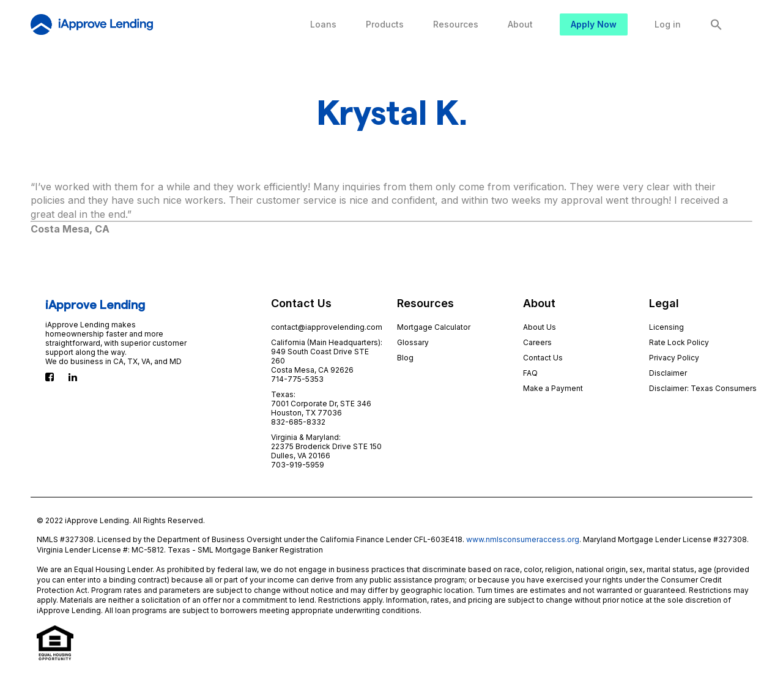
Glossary (413, 342)
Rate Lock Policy (679, 342)
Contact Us (543, 358)
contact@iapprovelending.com (327, 327)
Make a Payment (553, 388)
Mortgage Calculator (434, 327)
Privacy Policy (674, 358)
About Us (540, 327)
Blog (405, 358)
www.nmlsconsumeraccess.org (523, 539)
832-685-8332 (298, 422)
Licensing (666, 327)
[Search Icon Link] (716, 24)
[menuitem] (323, 24)
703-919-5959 (298, 465)
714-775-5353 (297, 379)
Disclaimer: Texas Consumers (703, 388)
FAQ (530, 373)
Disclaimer (668, 373)
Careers (537, 342)
